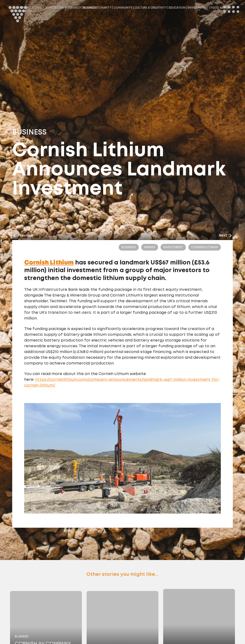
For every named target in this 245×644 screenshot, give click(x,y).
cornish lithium (205, 247)
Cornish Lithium (49, 263)
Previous (23, 235)
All (15, 8)
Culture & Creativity (151, 8)
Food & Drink (221, 8)
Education (177, 8)
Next (225, 235)
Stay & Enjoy (22, 11)
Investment (173, 247)
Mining (150, 247)
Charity (105, 8)
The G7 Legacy (70, 8)
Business (90, 8)
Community (123, 8)
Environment (198, 8)
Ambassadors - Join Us (38, 8)
